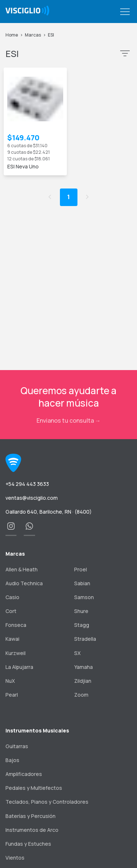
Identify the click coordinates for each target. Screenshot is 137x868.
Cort (11, 611)
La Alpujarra (19, 667)
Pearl (12, 695)
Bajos (12, 760)
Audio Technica (24, 583)
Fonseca (16, 625)
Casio (12, 597)
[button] (125, 12)
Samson (84, 597)
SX (77, 653)
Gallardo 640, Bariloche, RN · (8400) (49, 512)
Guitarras (17, 746)
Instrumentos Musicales (37, 730)
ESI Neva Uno (23, 166)
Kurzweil (16, 653)
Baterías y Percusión (31, 816)
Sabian (82, 583)
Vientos (15, 858)
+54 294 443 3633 (27, 484)
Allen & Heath (22, 569)
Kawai (12, 639)
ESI (51, 35)
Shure (81, 611)
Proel (81, 569)
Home (12, 35)
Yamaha (83, 667)
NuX (10, 681)
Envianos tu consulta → (69, 420)
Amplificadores (24, 774)
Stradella (85, 639)
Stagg (82, 625)
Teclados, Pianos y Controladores (47, 802)
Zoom (81, 695)
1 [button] (68, 197)
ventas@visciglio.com (32, 498)
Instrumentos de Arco (32, 830)
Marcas (33, 35)
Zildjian (83, 681)
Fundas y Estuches (28, 844)
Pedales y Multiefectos (34, 788)
